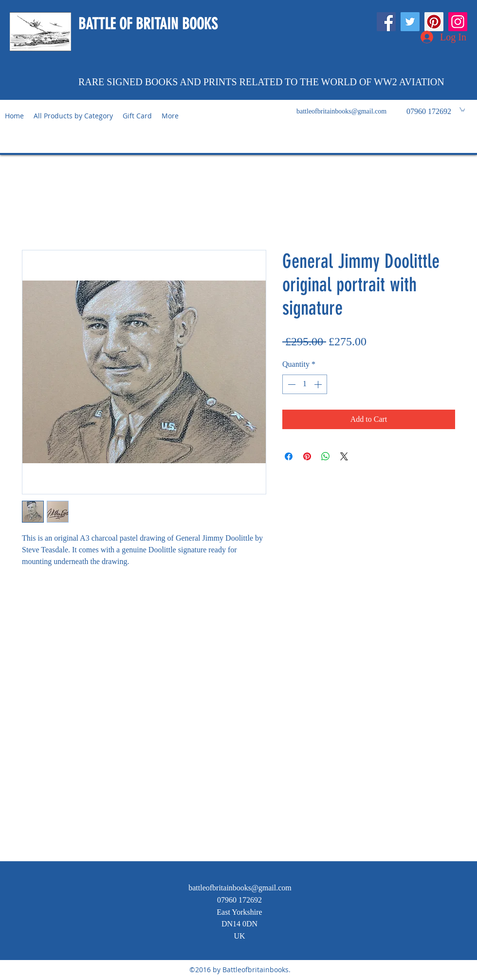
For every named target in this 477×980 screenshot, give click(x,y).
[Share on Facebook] (289, 456)
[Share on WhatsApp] (326, 456)
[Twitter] (410, 22)
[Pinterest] (434, 22)
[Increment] (319, 384)
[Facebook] (386, 22)
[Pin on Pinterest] (307, 456)
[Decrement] (291, 384)
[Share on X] (344, 456)
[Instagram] (458, 22)
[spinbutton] (305, 384)
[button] (462, 109)
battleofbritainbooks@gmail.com (341, 111)
